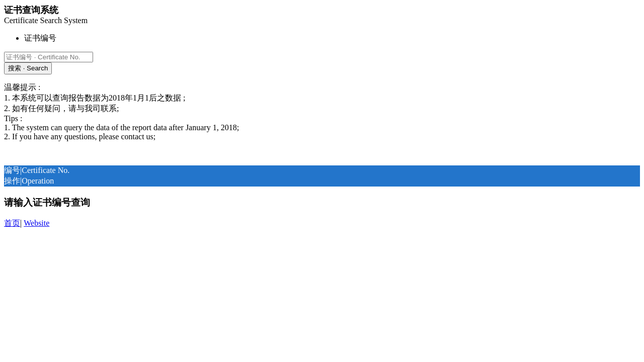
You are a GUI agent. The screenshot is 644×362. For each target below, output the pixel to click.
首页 (12, 223)
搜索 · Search (28, 68)
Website (36, 223)
